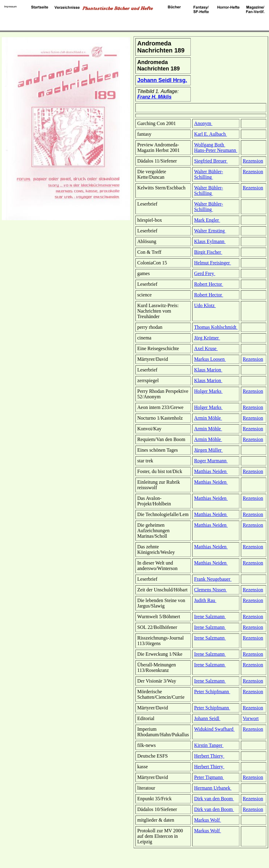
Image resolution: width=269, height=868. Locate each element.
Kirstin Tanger (209, 745)
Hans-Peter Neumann (216, 150)
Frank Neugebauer (213, 579)
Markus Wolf (208, 820)
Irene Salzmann (210, 617)
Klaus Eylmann (210, 241)
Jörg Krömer (207, 338)
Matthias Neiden (211, 471)
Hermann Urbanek (213, 788)
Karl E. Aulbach (211, 134)
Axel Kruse (206, 348)
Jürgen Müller (208, 450)
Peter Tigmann (209, 777)
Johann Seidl (207, 718)
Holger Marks (208, 391)
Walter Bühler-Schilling (209, 174)
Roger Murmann (211, 461)
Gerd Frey (205, 273)
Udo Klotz (205, 305)
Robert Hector (209, 284)
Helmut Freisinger (213, 263)
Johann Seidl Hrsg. (162, 80)
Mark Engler (207, 220)
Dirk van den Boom (214, 799)
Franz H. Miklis (154, 97)
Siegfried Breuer (211, 161)
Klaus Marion (208, 370)
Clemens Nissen (211, 590)
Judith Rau (205, 600)
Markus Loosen (210, 359)
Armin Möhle (208, 418)
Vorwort (251, 718)
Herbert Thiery (209, 756)
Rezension (253, 161)
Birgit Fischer (208, 252)
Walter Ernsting (210, 231)
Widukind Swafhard (214, 729)
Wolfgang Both (210, 145)
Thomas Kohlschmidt (216, 327)
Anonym (203, 123)
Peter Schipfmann (212, 692)
